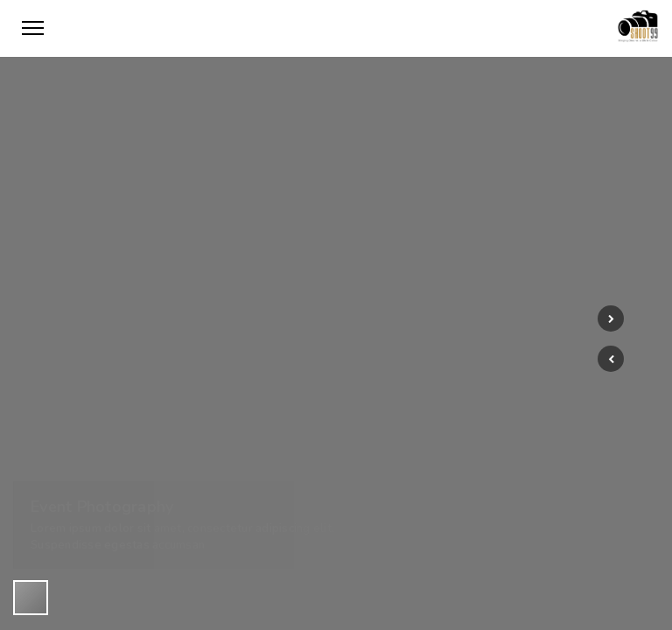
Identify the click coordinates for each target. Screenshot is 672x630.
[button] (611, 359)
